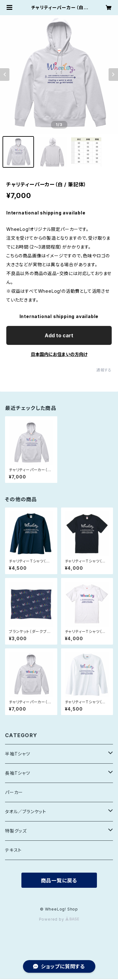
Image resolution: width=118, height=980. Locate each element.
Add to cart (59, 335)
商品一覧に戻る (59, 881)
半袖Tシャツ (18, 754)
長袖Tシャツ (18, 773)
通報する (104, 370)
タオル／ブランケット (26, 812)
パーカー (14, 792)
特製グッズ (16, 831)
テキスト (13, 850)
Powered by (59, 919)
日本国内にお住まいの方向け (59, 354)
